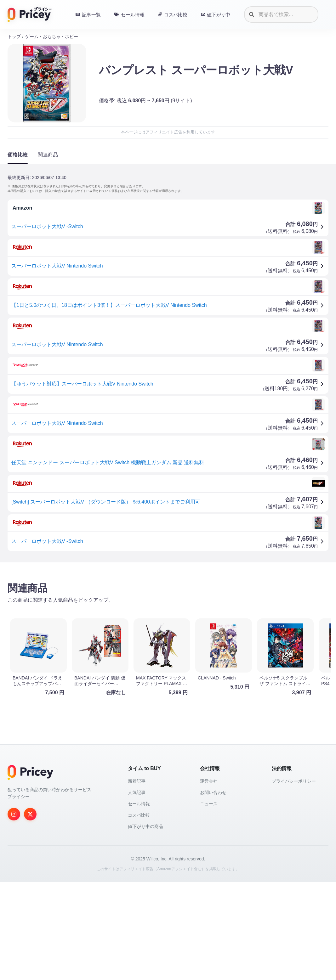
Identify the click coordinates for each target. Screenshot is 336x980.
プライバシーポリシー (294, 879)
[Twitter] (30, 912)
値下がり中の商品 (145, 925)
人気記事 (137, 891)
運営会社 (209, 879)
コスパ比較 (139, 913)
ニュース (209, 902)
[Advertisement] (168, 617)
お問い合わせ (213, 891)
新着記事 (137, 879)
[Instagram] (14, 912)
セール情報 (139, 902)
